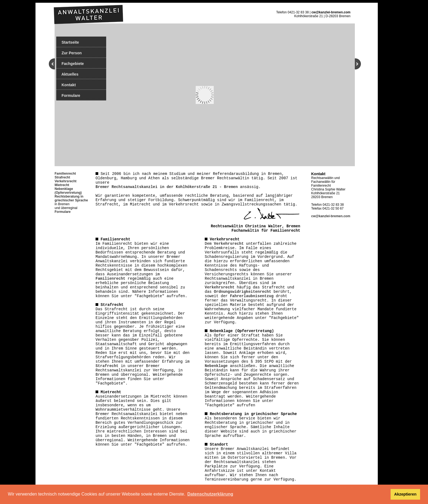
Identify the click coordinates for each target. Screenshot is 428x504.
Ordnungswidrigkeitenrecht (243, 292)
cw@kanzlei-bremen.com (331, 12)
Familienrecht (110, 279)
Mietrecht (62, 185)
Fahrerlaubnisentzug (252, 296)
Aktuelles (67, 74)
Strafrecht (62, 177)
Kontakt (66, 85)
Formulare (68, 96)
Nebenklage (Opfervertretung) (68, 191)
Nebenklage (216, 366)
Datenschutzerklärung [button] (210, 494)
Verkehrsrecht (66, 181)
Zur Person (69, 53)
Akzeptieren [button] (405, 494)
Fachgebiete (70, 64)
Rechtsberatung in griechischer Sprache (71, 198)
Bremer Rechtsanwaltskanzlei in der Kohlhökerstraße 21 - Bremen (167, 187)
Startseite (68, 42)
